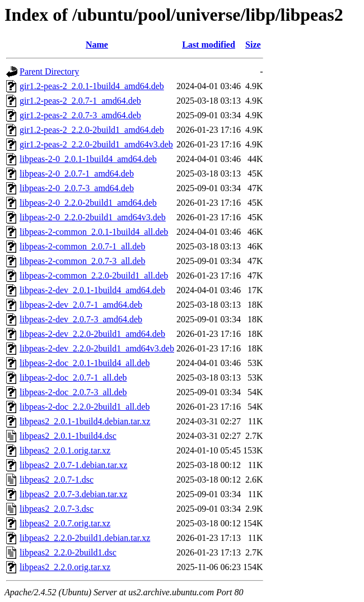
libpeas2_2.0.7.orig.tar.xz (65, 523)
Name (97, 45)
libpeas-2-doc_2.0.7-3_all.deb (73, 392)
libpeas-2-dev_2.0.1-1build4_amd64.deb (92, 290)
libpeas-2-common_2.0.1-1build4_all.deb (94, 232)
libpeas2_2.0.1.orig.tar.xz (65, 450)
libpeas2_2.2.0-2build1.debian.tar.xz (85, 538)
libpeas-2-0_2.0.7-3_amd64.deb (77, 188)
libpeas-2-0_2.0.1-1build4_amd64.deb (88, 159)
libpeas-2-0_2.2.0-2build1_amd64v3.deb (93, 217)
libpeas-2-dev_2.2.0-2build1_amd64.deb (92, 334)
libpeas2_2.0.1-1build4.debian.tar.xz (85, 421)
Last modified (209, 45)
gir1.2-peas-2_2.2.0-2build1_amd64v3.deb (96, 144)
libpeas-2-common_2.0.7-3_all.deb (82, 261)
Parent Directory (49, 71)
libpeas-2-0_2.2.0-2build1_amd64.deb (88, 203)
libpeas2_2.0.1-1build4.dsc (68, 436)
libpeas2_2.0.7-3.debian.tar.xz (73, 494)
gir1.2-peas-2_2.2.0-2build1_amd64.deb (92, 130)
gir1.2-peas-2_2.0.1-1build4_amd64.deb (92, 86)
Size (253, 45)
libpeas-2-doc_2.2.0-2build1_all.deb (85, 407)
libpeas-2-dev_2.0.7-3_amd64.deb (81, 319)
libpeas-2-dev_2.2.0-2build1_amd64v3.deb (97, 348)
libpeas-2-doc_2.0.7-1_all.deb (73, 378)
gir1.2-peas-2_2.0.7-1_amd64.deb (80, 101)
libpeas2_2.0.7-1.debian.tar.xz (73, 465)
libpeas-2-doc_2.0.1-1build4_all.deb (85, 363)
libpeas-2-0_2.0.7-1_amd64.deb (77, 173)
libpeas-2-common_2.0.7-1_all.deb (82, 246)
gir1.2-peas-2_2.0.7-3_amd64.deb (80, 115)
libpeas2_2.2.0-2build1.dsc (68, 552)
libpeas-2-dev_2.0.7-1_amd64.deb (81, 305)
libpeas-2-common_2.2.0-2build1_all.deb (94, 275)
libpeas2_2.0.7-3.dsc (57, 509)
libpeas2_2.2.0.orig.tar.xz (65, 567)
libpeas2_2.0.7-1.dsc (57, 480)
